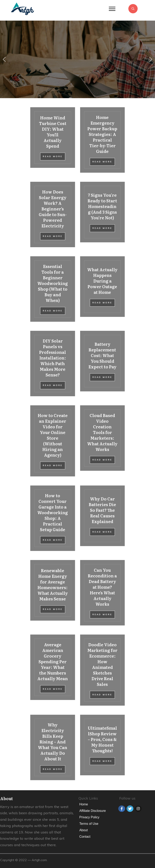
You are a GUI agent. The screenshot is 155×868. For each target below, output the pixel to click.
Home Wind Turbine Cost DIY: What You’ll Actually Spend (53, 140)
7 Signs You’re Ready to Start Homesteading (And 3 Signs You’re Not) (103, 214)
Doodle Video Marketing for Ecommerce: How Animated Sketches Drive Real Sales (103, 670)
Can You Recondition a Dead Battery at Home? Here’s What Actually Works (103, 593)
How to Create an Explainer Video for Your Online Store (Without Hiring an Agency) (53, 441)
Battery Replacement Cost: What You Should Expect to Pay (103, 364)
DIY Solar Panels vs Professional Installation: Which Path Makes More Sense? (53, 364)
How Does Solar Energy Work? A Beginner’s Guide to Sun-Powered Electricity (53, 214)
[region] (77, 59)
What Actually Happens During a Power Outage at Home (103, 289)
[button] (4, 59)
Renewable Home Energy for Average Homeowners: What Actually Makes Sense (53, 593)
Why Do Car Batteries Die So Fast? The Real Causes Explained (103, 518)
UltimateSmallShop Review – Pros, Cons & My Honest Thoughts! (103, 747)
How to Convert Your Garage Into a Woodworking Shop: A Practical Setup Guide (53, 518)
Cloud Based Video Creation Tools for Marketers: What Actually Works (103, 441)
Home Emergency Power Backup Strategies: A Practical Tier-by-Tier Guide (103, 140)
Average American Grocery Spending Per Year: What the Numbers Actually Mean (53, 670)
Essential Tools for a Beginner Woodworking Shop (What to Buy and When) (53, 289)
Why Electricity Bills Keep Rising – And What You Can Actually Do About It (53, 747)
